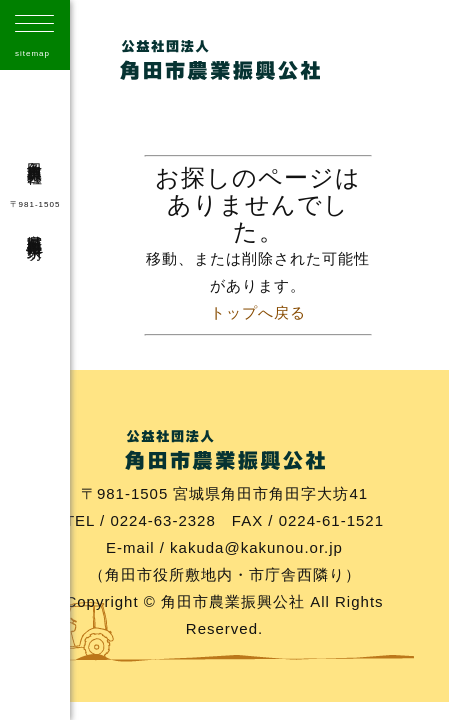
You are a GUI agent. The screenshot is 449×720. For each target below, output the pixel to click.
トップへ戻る (258, 312)
